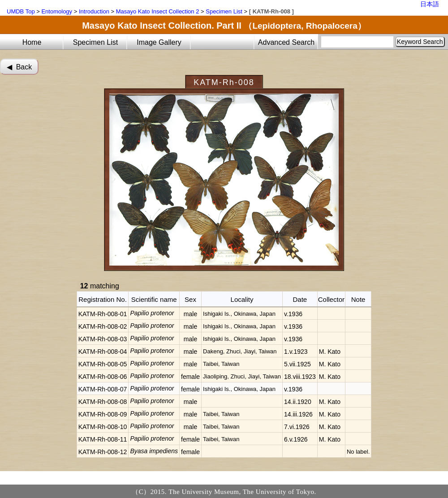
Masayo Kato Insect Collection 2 (158, 11)
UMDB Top (21, 11)
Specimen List (224, 11)
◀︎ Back (19, 67)
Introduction (94, 11)
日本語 (430, 4)
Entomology (57, 11)
